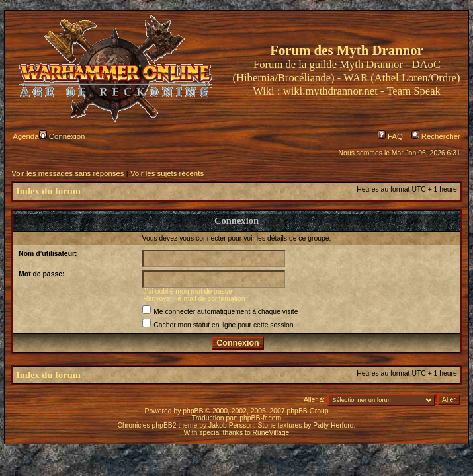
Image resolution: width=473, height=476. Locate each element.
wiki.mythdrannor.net (330, 91)
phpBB (193, 411)
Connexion (62, 136)
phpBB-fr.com (260, 418)
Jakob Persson (231, 425)
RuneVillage (271, 433)
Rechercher (436, 136)
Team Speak (413, 91)
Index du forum (48, 191)
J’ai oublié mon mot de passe (188, 291)
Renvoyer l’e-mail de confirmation (194, 298)
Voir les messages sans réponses (67, 173)
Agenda (25, 136)
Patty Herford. (334, 425)
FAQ (390, 136)
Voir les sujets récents (167, 173)
